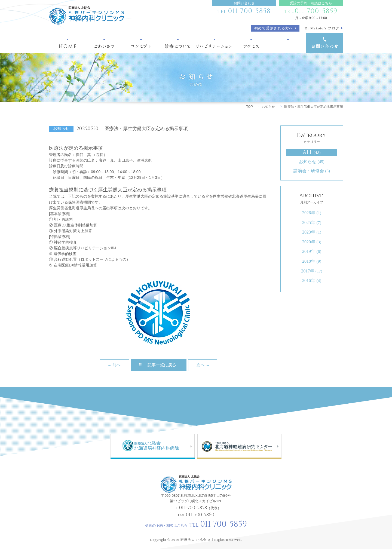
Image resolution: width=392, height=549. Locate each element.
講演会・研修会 (312, 171)
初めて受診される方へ (274, 28)
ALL (312, 152)
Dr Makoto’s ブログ (322, 28)
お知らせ (268, 107)
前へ (117, 365)
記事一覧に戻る (162, 365)
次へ (201, 365)
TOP (249, 107)
